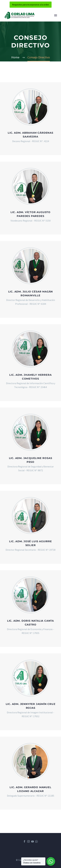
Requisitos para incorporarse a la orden (31, 5)
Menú (56, 15)
